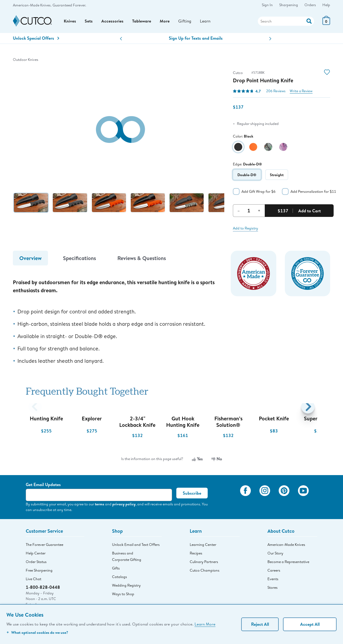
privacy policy (124, 505)
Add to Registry (245, 229)
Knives (70, 22)
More (165, 22)
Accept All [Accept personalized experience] (310, 624)
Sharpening (289, 5)
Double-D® (247, 176)
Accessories (112, 22)
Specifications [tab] (79, 259)
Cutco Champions (205, 572)
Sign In (267, 5)
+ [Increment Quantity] (259, 212)
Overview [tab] (30, 259)
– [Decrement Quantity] (239, 212)
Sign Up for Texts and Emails (196, 39)
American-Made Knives (286, 546)
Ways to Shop (123, 595)
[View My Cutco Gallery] (228, 499)
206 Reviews (276, 92)
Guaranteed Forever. (69, 5)
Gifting (185, 22)
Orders (310, 5)
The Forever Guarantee (44, 546)
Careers (274, 572)
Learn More (205, 624)
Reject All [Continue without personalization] (260, 624)
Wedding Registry (126, 587)
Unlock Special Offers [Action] (36, 39)
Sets (89, 22)
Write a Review (301, 92)
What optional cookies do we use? (37, 632)
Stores (273, 589)
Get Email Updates (43, 486)
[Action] (309, 21)
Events (273, 580)
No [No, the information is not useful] (217, 460)
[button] (121, 40)
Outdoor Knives (26, 61)
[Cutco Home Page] (32, 22)
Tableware (142, 22)
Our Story (275, 554)
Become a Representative (288, 563)
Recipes (196, 554)
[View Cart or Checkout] (326, 24)
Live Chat (33, 580)
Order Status (36, 563)
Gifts (116, 569)
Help (326, 5)
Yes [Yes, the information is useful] (197, 460)
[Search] (286, 22)
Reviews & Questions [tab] (142, 259)
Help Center (36, 554)
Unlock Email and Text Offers (136, 546)
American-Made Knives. (32, 5)
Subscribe (192, 494)
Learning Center (203, 546)
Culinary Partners (204, 563)
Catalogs (120, 578)
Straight (277, 176)
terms (100, 505)
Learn (206, 22)
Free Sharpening (39, 572)
